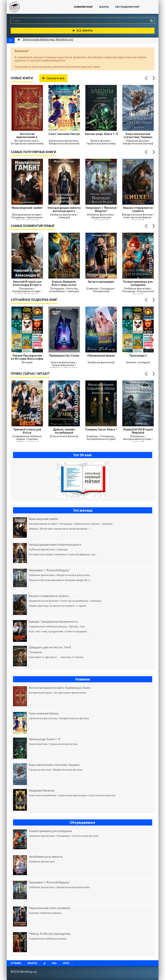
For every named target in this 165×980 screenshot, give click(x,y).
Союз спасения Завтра (64, 134)
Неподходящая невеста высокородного (64, 209)
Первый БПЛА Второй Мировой (138, 431)
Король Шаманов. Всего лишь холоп (64, 283)
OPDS (66, 963)
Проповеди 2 (138, 356)
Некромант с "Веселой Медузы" (101, 209)
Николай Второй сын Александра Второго (27, 283)
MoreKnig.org (36, 7)
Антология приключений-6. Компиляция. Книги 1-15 (27, 136)
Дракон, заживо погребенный (64, 431)
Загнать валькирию (101, 282)
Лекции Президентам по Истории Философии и (27, 357)
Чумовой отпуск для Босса (27, 431)
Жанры (104, 7)
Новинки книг (83, 7)
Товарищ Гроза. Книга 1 (101, 429)
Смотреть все (53, 78)
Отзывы (16, 963)
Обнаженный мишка (101, 356)
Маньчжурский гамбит (27, 208)
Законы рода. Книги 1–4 (101, 134)
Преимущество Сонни (64, 356)
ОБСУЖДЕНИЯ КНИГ (127, 7)
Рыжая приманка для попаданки (138, 283)
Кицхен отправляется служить (138, 209)
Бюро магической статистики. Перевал (138, 136)
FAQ (54, 963)
